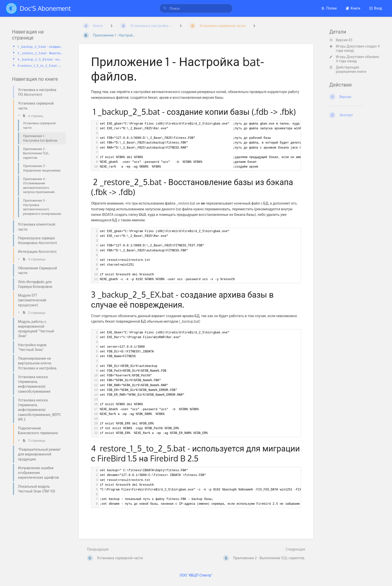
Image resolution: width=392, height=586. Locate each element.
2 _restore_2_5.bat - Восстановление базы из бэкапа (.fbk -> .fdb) (40, 53)
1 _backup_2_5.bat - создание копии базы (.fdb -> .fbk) (40, 46)
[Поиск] (165, 8)
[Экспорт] (355, 115)
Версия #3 (341, 40)
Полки (329, 8)
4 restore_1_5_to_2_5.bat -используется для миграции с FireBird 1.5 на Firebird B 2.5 (40, 65)
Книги (353, 8)
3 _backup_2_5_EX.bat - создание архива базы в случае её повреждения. (40, 59)
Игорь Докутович (350, 46)
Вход (376, 8)
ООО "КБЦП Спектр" (196, 575)
